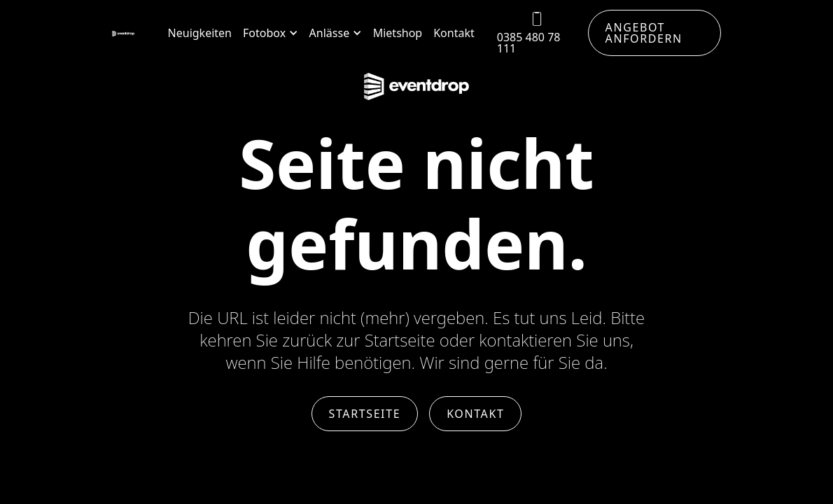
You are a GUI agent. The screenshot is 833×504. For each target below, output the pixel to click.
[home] (123, 33)
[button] (271, 33)
